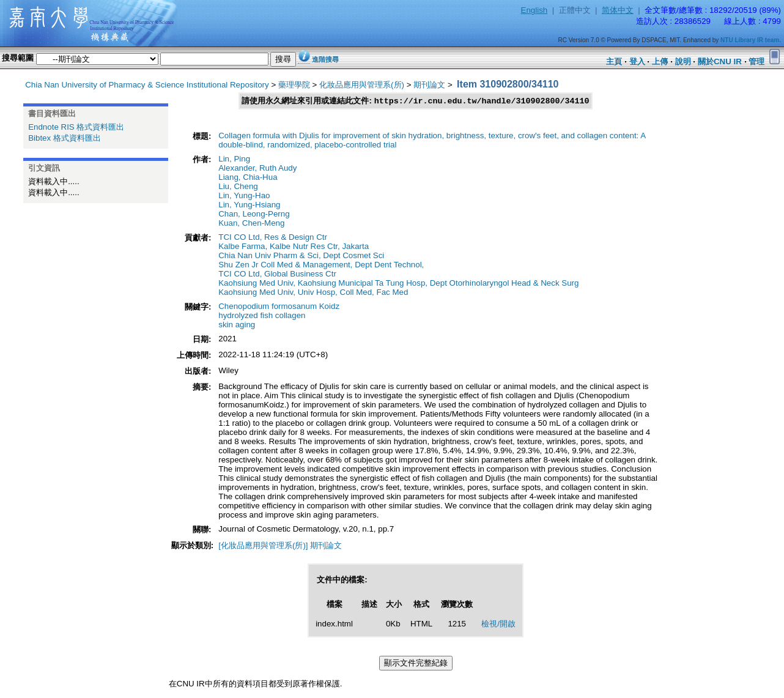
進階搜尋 (325, 59)
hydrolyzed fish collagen (262, 316)
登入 (637, 61)
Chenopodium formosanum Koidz (279, 307)
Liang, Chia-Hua (248, 178)
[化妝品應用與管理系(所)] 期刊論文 (280, 546)
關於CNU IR (720, 61)
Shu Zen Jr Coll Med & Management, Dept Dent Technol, (321, 265)
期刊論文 (429, 85)
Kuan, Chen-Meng (251, 224)
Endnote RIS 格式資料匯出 (76, 127)
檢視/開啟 (498, 624)
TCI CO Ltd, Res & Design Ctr (273, 238)
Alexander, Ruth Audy (257, 169)
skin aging (237, 325)
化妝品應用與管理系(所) (362, 85)
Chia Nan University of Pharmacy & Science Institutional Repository (147, 85)
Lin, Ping (234, 159)
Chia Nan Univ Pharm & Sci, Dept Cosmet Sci (301, 256)
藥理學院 (294, 85)
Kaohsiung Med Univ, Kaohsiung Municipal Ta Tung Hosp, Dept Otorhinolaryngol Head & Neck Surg (398, 284)
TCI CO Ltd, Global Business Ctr (277, 274)
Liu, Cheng (238, 187)
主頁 (614, 61)
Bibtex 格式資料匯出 (65, 138)
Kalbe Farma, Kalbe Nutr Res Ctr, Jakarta (294, 247)
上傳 (660, 61)
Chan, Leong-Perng (254, 214)
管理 (756, 61)
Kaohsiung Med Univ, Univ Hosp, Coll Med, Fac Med (313, 293)
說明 (683, 61)
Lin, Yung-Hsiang (249, 205)
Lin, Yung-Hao (244, 196)
